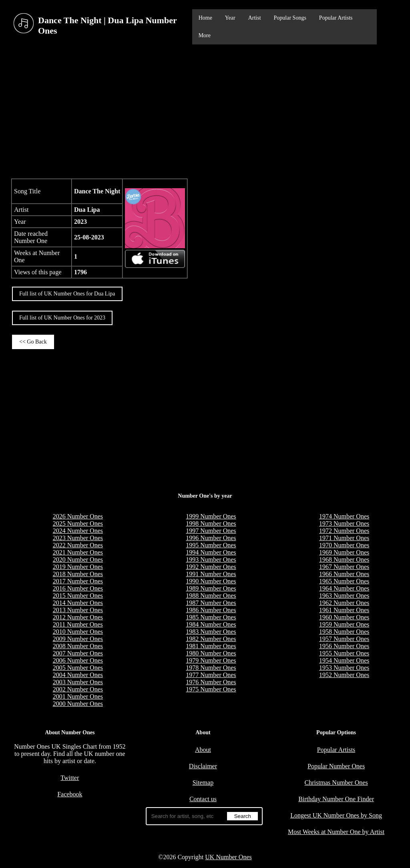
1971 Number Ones (344, 538)
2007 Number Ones (78, 653)
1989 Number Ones (211, 588)
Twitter (70, 778)
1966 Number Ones (344, 574)
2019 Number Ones (78, 567)
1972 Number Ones (344, 531)
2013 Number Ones (78, 610)
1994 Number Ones (211, 552)
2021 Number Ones (78, 552)
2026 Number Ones (78, 516)
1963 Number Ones (344, 596)
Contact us (203, 799)
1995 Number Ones (211, 545)
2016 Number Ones (78, 588)
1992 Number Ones (211, 567)
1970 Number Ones (344, 545)
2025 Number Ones (78, 523)
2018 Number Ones (78, 574)
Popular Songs (290, 18)
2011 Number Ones (78, 624)
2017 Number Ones (78, 581)
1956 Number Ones (344, 646)
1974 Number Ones (344, 516)
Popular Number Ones (336, 766)
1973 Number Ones (344, 523)
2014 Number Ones (78, 603)
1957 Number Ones (344, 639)
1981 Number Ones (211, 646)
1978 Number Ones (211, 668)
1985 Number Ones (211, 617)
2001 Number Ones (78, 696)
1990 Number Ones (211, 581)
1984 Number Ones (211, 624)
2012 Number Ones (78, 617)
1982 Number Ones (211, 639)
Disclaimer (203, 766)
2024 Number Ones (78, 531)
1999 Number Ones (211, 516)
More (205, 35)
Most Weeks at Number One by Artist (336, 832)
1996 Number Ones (211, 538)
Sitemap (203, 783)
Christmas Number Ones (336, 783)
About (203, 750)
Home (205, 18)
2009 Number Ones (78, 639)
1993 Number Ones (211, 560)
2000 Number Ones (78, 704)
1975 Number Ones (211, 689)
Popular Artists (336, 18)
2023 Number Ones (78, 538)
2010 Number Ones (78, 632)
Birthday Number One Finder (336, 799)
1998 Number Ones (211, 523)
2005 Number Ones (78, 668)
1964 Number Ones (344, 588)
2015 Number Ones (78, 596)
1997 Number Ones (211, 531)
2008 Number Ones (78, 646)
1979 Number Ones (211, 660)
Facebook (70, 794)
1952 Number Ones (344, 675)
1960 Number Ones (344, 617)
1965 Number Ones (344, 581)
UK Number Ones (228, 857)
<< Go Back (33, 342)
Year (230, 18)
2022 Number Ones (78, 545)
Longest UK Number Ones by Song (336, 815)
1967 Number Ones (344, 567)
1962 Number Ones (344, 603)
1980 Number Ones (211, 653)
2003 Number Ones (78, 682)
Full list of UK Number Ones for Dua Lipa (67, 294)
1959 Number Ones (344, 624)
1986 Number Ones (211, 610)
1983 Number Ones (211, 632)
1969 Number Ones (344, 552)
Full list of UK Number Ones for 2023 (62, 318)
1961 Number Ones (344, 610)
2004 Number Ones (78, 675)
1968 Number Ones (344, 560)
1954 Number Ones (344, 660)
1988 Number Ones (211, 596)
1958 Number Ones (344, 632)
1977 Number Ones (211, 675)
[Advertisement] (205, 111)
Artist (255, 18)
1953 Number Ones (344, 668)
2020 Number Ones (78, 560)
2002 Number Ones (78, 689)
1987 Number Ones (211, 603)
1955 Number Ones (344, 653)
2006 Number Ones (78, 660)
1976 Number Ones (211, 682)
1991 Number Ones (211, 574)
